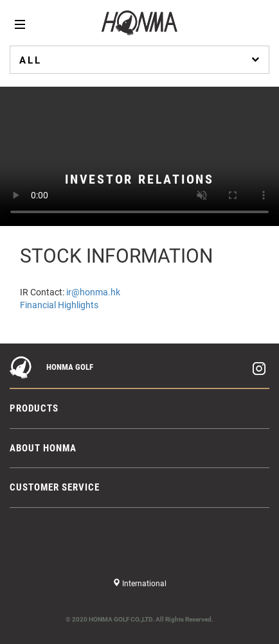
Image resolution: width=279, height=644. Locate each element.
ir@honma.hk (93, 292)
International (143, 584)
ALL (141, 60)
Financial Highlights (59, 305)
